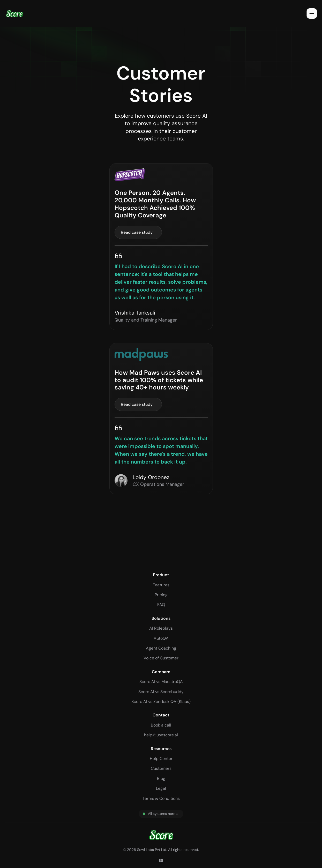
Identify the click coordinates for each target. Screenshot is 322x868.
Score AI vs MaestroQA (161, 682)
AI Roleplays (161, 628)
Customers (161, 768)
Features (161, 585)
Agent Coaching (161, 648)
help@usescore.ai (161, 735)
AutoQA (161, 638)
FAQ (161, 605)
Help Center (161, 759)
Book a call (161, 725)
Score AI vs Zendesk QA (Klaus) (161, 702)
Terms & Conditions (161, 798)
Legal (161, 788)
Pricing (161, 595)
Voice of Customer (161, 658)
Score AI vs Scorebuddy (161, 692)
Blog (161, 778)
